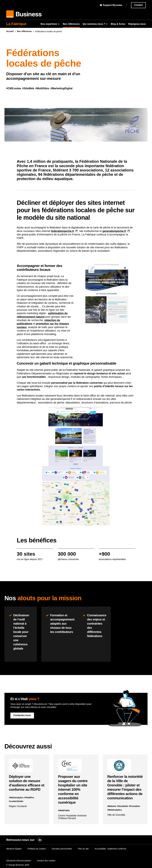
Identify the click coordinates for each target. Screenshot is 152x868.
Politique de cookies (37, 849)
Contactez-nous (22, 715)
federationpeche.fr (63, 231)
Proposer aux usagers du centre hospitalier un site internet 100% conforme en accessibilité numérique (73, 789)
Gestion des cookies (46, 861)
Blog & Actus (118, 24)
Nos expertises (50, 24)
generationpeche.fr (114, 231)
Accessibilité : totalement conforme (110, 849)
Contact (138, 5)
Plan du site (83, 849)
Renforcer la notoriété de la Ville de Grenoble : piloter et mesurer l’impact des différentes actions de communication (125, 787)
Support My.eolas (111, 5)
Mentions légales (14, 849)
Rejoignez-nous (137, 24)
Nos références (71, 24)
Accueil (10, 31)
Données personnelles (62, 849)
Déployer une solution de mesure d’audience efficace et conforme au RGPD (27, 783)
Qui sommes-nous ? (95, 24)
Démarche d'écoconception (19, 861)
